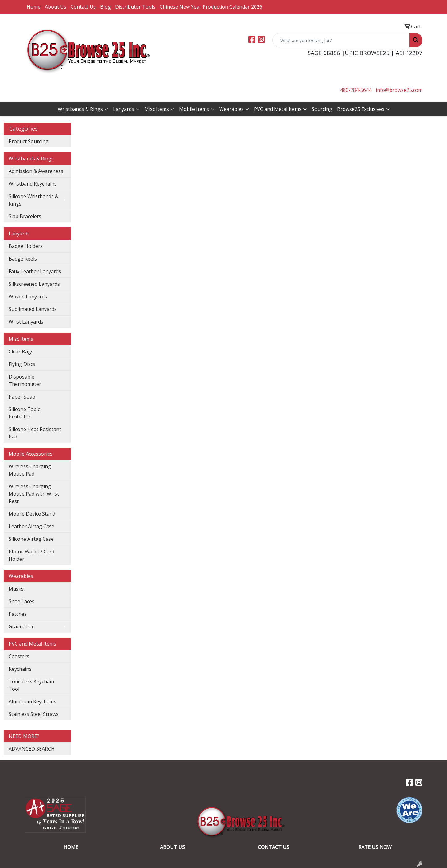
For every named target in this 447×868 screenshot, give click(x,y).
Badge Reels (23, 259)
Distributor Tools (135, 7)
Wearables (231, 109)
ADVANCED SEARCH (32, 749)
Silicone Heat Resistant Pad (35, 433)
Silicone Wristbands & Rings (33, 200)
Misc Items (157, 109)
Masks (16, 589)
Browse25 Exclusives (361, 109)
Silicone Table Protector (25, 413)
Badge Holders (26, 246)
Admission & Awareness (36, 171)
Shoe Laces (21, 601)
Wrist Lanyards (26, 322)
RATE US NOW (375, 847)
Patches (18, 614)
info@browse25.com (399, 90)
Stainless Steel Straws (34, 714)
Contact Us (83, 7)
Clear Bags (21, 352)
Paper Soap (22, 397)
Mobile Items (194, 109)
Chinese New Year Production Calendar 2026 (211, 7)
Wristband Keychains (33, 184)
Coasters (19, 656)
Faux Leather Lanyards (35, 271)
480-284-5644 (356, 90)
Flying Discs (22, 364)
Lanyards (124, 109)
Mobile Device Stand (32, 514)
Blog (105, 7)
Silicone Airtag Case (31, 539)
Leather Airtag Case (31, 526)
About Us (56, 7)
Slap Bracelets (25, 216)
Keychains (20, 669)
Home (34, 7)
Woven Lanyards (28, 297)
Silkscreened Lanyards (34, 284)
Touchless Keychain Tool (31, 685)
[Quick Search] (341, 40)
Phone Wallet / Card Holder (31, 555)
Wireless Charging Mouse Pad (30, 470)
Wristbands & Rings (80, 109)
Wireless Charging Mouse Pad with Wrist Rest (34, 494)
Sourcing (322, 109)
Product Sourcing (29, 141)
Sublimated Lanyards (33, 309)
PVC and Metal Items (278, 109)
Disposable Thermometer (25, 380)
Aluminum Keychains (32, 701)
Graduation (22, 626)
